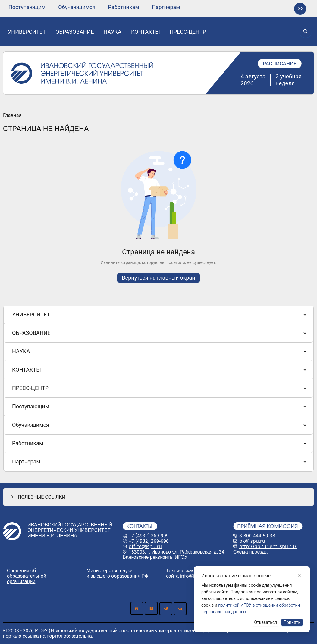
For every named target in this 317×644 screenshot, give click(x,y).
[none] (27, 7)
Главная (12, 115)
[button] (158, 497)
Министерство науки (110, 570)
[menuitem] (27, 7)
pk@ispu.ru (252, 541)
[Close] (299, 576)
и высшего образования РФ (117, 576)
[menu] (94, 7)
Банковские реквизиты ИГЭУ (155, 557)
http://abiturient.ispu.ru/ (268, 546)
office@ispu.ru (145, 546)
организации (21, 581)
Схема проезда (250, 552)
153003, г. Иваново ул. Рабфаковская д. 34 (177, 552)
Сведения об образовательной (27, 573)
